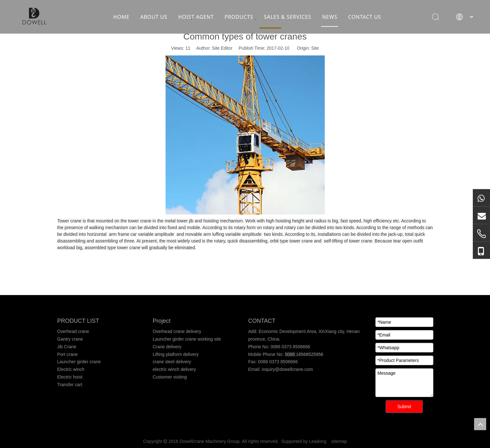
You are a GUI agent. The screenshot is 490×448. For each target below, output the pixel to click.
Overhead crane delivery (177, 331)
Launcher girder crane (79, 362)
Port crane (68, 354)
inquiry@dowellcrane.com (287, 369)
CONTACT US (366, 18)
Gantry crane (70, 339)
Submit (404, 407)
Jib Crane (67, 347)
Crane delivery (167, 347)
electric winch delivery (174, 369)
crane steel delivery (172, 362)
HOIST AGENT (197, 18)
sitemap (339, 441)
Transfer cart (70, 385)
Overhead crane (73, 331)
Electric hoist (70, 377)
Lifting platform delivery (176, 354)
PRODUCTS (240, 18)
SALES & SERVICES (288, 18)
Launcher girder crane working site (187, 339)
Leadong (318, 441)
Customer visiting (170, 377)
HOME (122, 18)
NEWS (330, 18)
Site (315, 48)
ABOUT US (155, 18)
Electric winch (71, 369)
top (480, 424)
